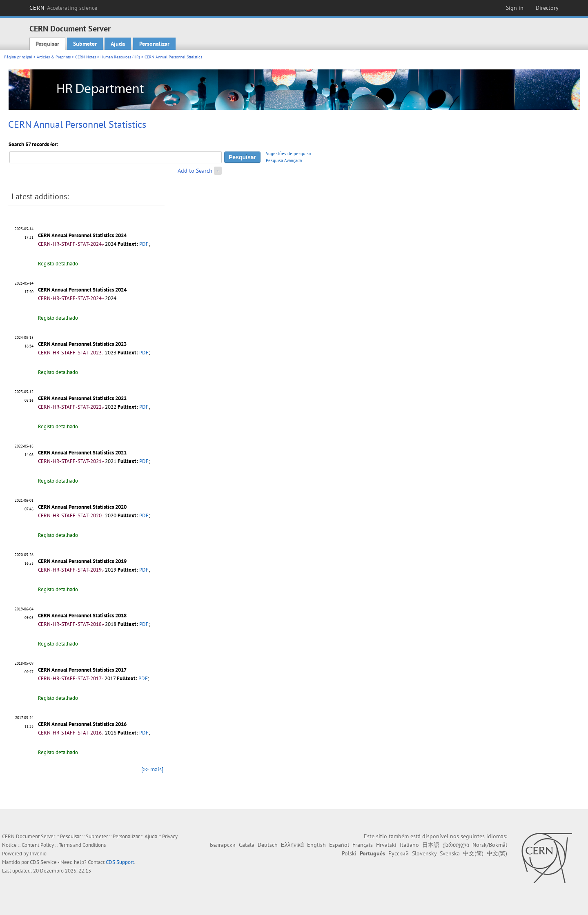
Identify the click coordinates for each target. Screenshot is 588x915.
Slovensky (424, 853)
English (316, 845)
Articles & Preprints (54, 57)
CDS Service (43, 862)
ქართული (456, 845)
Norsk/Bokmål (490, 845)
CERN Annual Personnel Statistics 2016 (82, 724)
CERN (63, 8)
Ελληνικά (292, 845)
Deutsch (268, 845)
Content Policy (38, 845)
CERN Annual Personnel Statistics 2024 (82, 235)
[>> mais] (152, 769)
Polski (349, 853)
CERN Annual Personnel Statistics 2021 (82, 453)
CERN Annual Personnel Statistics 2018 (82, 616)
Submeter (85, 44)
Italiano (409, 845)
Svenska (450, 853)
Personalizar (154, 44)
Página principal (18, 57)
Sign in (515, 8)
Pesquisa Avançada (284, 160)
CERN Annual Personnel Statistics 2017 (82, 670)
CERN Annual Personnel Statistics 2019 (82, 561)
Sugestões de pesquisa (288, 154)
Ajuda (118, 44)
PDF (144, 244)
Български (223, 845)
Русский (399, 853)
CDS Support (120, 862)
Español (339, 845)
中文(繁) (497, 853)
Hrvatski (386, 845)
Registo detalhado (58, 264)
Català (247, 845)
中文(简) (473, 853)
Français (363, 845)
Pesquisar (47, 44)
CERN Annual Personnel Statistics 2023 (82, 344)
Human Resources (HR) (120, 57)
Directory (547, 8)
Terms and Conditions (82, 845)
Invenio (38, 854)
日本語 (431, 845)
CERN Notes (86, 57)
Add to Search (195, 171)
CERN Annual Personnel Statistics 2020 (82, 507)
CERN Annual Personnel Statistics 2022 (82, 398)
